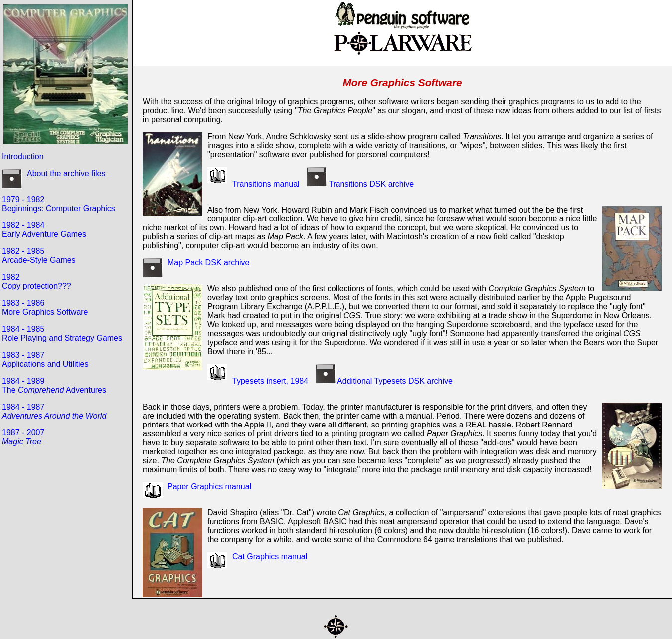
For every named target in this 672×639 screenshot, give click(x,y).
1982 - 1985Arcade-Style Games (39, 256)
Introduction (23, 156)
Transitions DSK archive (358, 184)
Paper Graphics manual (209, 487)
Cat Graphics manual (270, 556)
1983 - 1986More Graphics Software (45, 308)
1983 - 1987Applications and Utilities (45, 359)
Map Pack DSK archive (209, 263)
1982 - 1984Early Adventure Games (44, 230)
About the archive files (66, 173)
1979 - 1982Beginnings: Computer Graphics (59, 204)
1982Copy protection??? (37, 282)
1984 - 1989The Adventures (54, 385)
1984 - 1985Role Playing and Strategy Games (62, 333)
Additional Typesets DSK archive (382, 381)
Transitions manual (266, 184)
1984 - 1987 (54, 411)
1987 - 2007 (23, 437)
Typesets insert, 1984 (270, 381)
